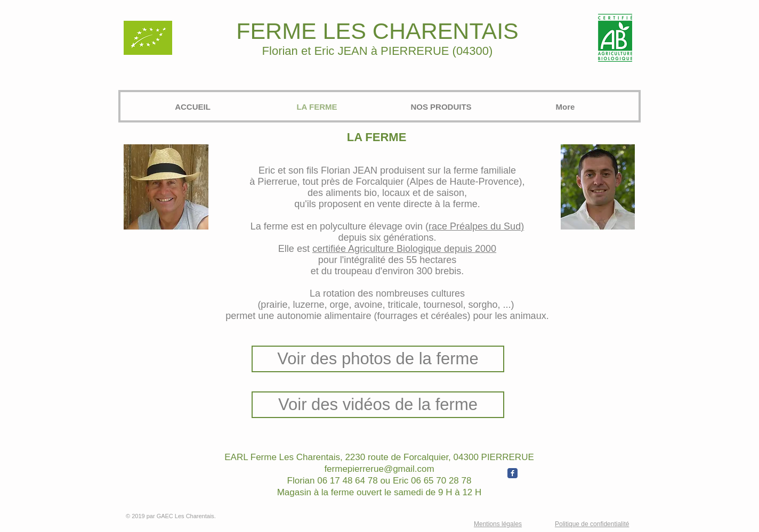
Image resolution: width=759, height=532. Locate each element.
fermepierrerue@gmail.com (379, 469)
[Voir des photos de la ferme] (378, 359)
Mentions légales (498, 524)
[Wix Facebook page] (512, 473)
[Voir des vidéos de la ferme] (378, 405)
